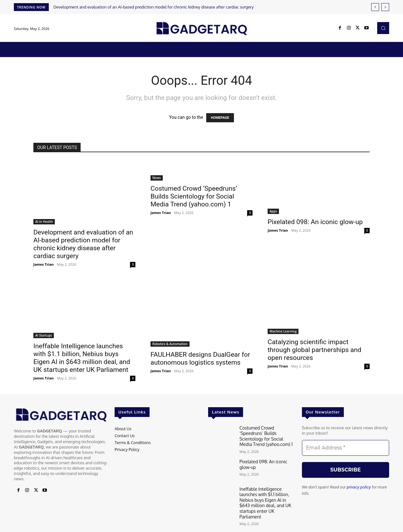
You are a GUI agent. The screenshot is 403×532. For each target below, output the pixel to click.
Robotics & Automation (170, 344)
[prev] (375, 7)
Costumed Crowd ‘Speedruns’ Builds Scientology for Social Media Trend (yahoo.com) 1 (194, 196)
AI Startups (44, 335)
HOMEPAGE (220, 118)
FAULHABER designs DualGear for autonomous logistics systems (200, 359)
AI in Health (44, 222)
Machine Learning (283, 331)
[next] (385, 7)
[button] (383, 28)
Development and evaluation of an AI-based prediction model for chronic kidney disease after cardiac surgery (154, 7)
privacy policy (359, 487)
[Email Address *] (346, 448)
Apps (273, 211)
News (157, 178)
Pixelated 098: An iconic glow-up (315, 222)
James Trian (44, 264)
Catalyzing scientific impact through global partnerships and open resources (315, 350)
